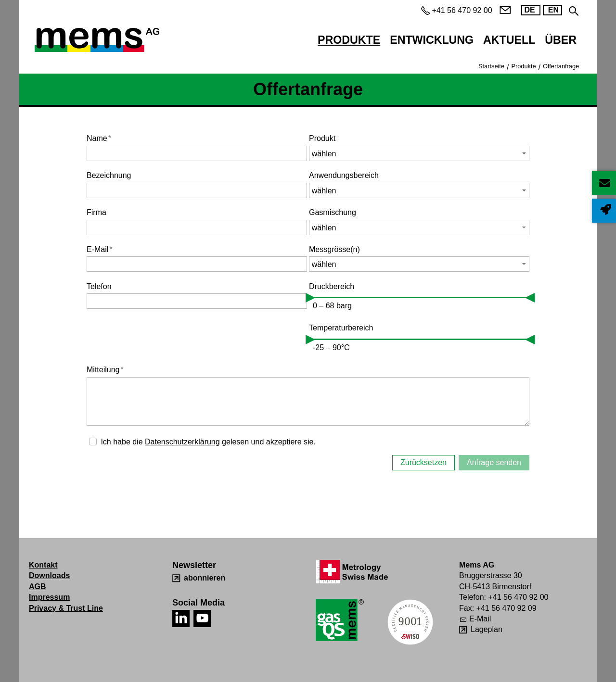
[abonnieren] (199, 578)
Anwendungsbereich (344, 175)
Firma (96, 212)
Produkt (322, 138)
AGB (38, 587)
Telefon (99, 286)
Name (99, 138)
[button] (419, 227)
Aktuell (509, 40)
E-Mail (100, 249)
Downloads (49, 575)
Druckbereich (332, 286)
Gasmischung (333, 212)
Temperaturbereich (341, 328)
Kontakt (43, 565)
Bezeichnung (109, 175)
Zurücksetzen (423, 462)
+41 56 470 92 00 (518, 597)
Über (561, 40)
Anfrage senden (494, 462)
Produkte (349, 40)
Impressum (49, 597)
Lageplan (487, 629)
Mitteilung (105, 370)
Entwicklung (432, 40)
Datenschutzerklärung (182, 442)
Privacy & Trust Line (66, 608)
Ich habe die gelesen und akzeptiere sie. (208, 442)
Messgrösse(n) (334, 249)
